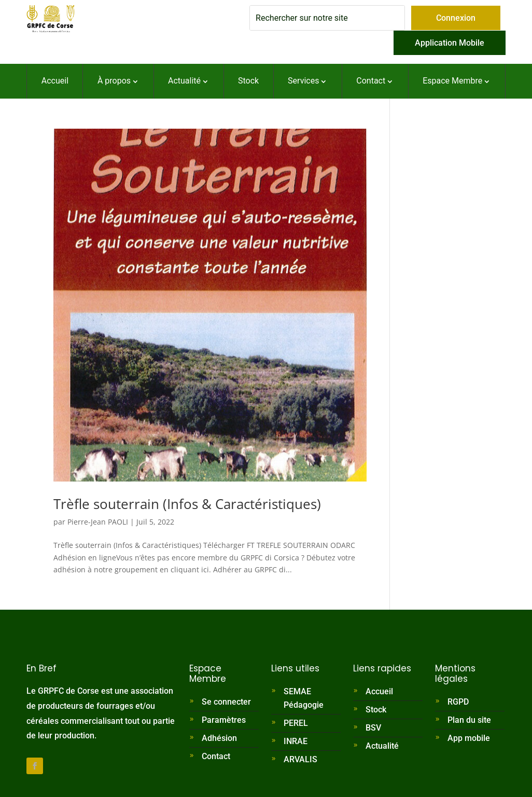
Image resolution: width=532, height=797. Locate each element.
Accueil (379, 691)
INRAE (296, 741)
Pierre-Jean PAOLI (98, 522)
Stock (376, 710)
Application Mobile (450, 43)
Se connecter (226, 702)
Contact (216, 756)
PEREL (296, 723)
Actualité (382, 746)
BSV (373, 728)
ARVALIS (300, 759)
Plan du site (469, 720)
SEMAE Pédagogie (304, 698)
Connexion (456, 18)
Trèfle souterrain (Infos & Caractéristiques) (187, 504)
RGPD (458, 702)
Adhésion (219, 738)
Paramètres (224, 720)
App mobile (469, 738)
